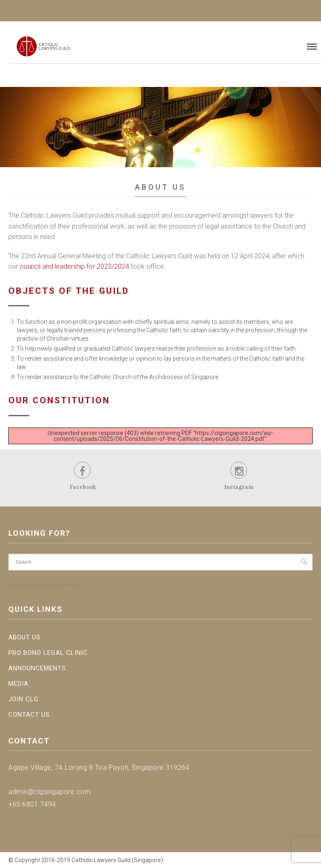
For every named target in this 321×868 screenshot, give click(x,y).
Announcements (37, 668)
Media (18, 684)
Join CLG (23, 699)
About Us (24, 637)
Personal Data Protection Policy (43, 585)
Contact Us (29, 715)
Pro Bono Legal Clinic (48, 653)
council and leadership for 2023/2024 (74, 266)
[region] (160, 127)
